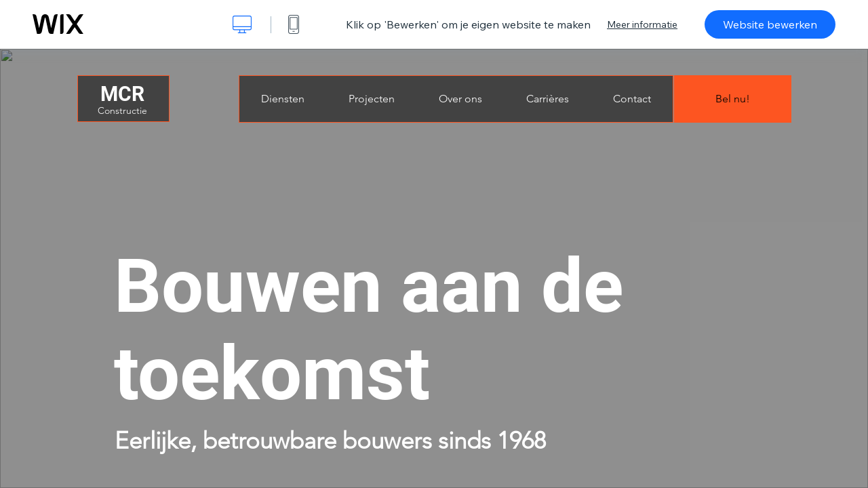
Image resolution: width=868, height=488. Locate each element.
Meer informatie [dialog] (642, 24)
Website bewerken (770, 24)
